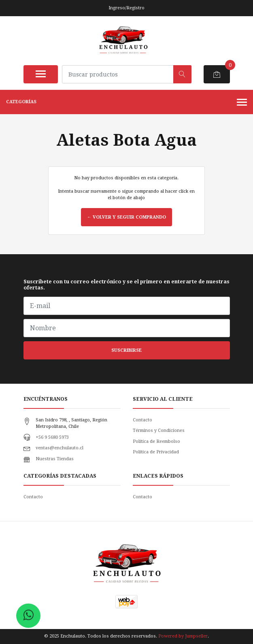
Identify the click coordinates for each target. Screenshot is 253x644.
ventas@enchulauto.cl (60, 448)
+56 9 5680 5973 (52, 437)
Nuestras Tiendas (55, 459)
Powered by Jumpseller (183, 636)
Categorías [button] (126, 103)
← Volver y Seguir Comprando (126, 217)
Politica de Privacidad (156, 452)
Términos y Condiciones (159, 430)
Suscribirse (126, 350)
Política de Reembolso (156, 441)
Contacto (142, 420)
